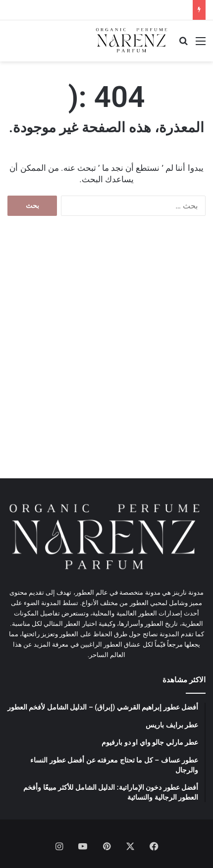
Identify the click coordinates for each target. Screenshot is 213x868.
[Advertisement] (106, 357)
